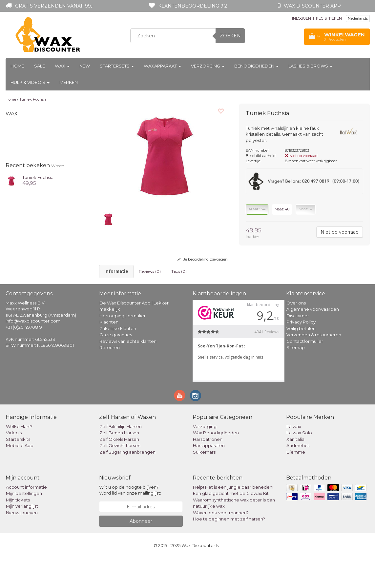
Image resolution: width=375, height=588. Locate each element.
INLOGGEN (302, 18)
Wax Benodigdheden (216, 463)
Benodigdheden (256, 66)
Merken (69, 82)
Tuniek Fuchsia (33, 99)
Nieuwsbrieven (22, 543)
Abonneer (141, 551)
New (85, 66)
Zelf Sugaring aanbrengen (127, 482)
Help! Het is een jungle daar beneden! (233, 517)
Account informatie (26, 517)
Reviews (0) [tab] (150, 271)
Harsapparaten (209, 476)
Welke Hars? (19, 457)
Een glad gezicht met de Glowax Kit (231, 523)
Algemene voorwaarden (313, 339)
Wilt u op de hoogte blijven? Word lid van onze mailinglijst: (130, 520)
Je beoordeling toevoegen (203, 259)
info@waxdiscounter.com (33, 351)
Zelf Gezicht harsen (120, 476)
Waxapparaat (162, 66)
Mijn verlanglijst (22, 536)
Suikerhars (204, 482)
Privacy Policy (301, 352)
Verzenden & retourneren (314, 365)
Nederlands (358, 18)
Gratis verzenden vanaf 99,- (54, 6)
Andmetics (298, 476)
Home (17, 66)
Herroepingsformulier (123, 346)
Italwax (294, 457)
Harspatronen (208, 469)
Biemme (296, 482)
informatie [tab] (116, 271)
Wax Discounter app (312, 6)
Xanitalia (295, 469)
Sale (40, 66)
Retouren (110, 378)
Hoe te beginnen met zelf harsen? (229, 549)
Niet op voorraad (340, 232)
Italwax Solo (299, 463)
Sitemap (296, 378)
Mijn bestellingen (24, 523)
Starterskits (18, 469)
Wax (62, 66)
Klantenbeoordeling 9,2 (193, 6)
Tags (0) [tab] (179, 271)
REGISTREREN (329, 18)
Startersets (117, 66)
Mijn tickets (18, 530)
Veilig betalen (301, 359)
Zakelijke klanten (118, 359)
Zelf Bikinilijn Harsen (121, 457)
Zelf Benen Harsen (119, 463)
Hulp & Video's (30, 82)
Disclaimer (298, 346)
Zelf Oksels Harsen (119, 469)
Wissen (58, 166)
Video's (14, 463)
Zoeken (230, 36)
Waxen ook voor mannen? (221, 543)
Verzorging (208, 66)
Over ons (296, 333)
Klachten (109, 352)
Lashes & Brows (310, 66)
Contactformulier (305, 371)
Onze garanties (116, 365)
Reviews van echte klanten (128, 371)
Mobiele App (20, 476)
